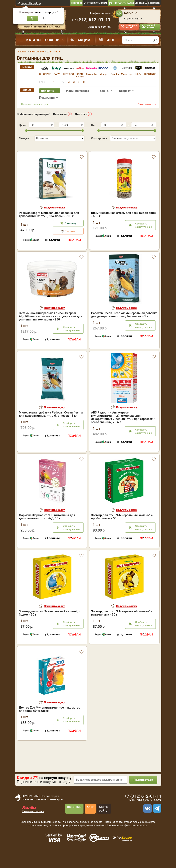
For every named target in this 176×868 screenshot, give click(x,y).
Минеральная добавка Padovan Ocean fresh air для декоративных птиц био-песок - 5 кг (52, 426)
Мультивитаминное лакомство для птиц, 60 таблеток (50, 722)
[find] (155, 40)
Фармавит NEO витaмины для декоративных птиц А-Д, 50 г (47, 529)
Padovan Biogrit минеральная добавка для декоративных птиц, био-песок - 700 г (49, 227)
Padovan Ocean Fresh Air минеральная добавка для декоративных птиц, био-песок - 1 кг (124, 327)
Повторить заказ (131, 27)
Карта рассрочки (33, 824)
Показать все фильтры (35, 104)
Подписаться (143, 792)
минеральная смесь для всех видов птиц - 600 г (123, 227)
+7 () (91, 20)
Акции (84, 40)
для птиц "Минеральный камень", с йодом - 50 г (50, 625)
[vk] (147, 821)
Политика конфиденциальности (127, 837)
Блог (110, 40)
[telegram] (157, 821)
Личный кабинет (151, 27)
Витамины (60, 114)
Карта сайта (103, 821)
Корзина (131, 13)
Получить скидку (55, 220)
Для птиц (81, 114)
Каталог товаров (43, 40)
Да (33, 18)
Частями (70, 244)
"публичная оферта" (91, 834)
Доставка (141, 3)
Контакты (154, 3)
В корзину (70, 236)
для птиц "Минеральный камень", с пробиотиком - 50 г (122, 529)
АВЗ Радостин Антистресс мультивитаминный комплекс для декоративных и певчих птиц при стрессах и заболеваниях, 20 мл (123, 430)
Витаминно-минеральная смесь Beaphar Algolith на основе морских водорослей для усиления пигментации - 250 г (50, 329)
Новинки (76, 3)
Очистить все (145, 104)
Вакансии (74, 819)
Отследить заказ (97, 3)
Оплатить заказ (124, 3)
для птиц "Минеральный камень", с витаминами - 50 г (122, 625)
